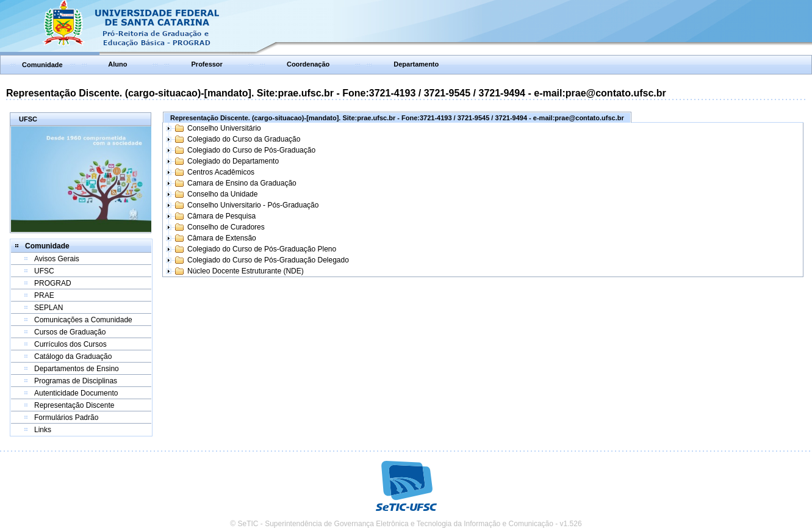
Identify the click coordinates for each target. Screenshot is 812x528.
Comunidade (42, 65)
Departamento (416, 64)
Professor (207, 64)
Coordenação (308, 64)
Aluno (117, 64)
